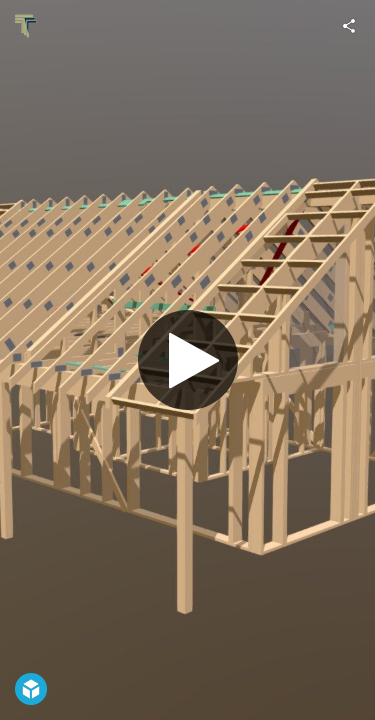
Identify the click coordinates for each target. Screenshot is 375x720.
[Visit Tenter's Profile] (26, 26)
